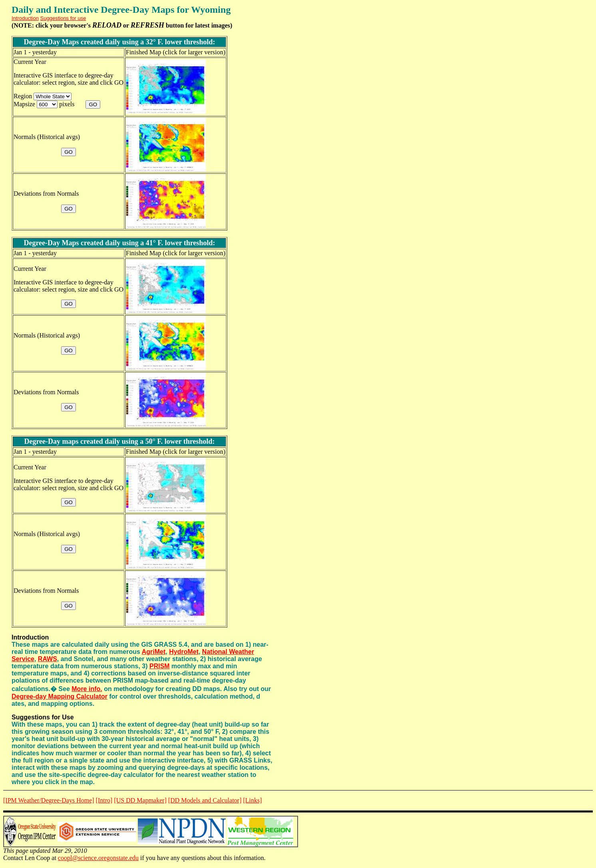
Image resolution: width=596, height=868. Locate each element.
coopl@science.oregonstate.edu (98, 858)
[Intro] (104, 800)
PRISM (160, 666)
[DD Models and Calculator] (205, 800)
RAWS (48, 659)
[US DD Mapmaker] (140, 800)
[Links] (252, 800)
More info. (87, 689)
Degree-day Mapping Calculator (60, 696)
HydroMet (184, 652)
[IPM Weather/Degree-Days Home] (49, 800)
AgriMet (154, 652)
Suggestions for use (63, 18)
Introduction (25, 18)
